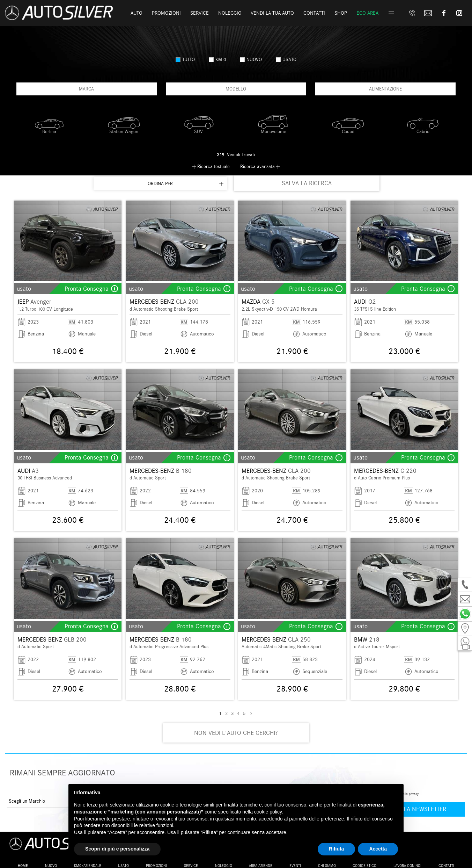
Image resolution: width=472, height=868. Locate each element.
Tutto (185, 60)
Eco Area (367, 13)
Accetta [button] (378, 849)
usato (286, 60)
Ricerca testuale (213, 167)
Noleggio (230, 13)
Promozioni (166, 13)
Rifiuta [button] (337, 849)
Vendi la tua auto (272, 13)
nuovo (251, 60)
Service (200, 13)
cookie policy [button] (268, 812)
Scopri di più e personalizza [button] (117, 849)
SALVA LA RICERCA (307, 183)
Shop (341, 13)
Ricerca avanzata (257, 167)
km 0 (217, 60)
